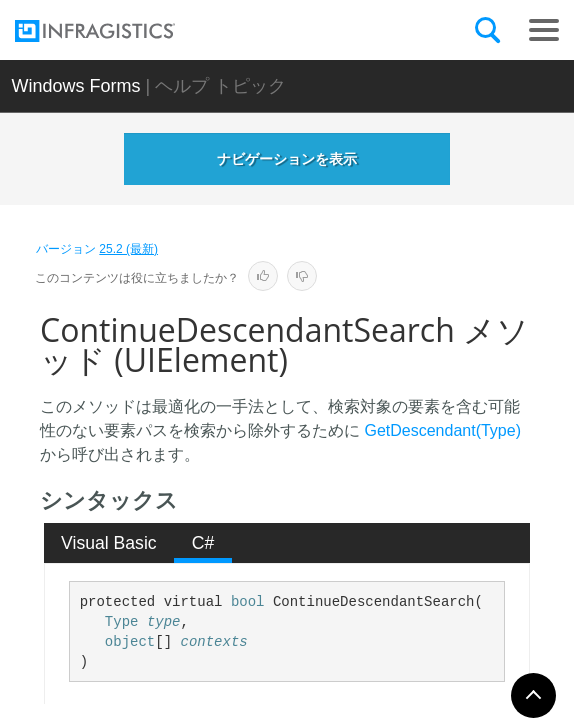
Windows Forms (75, 86)
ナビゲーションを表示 (287, 159)
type (164, 622)
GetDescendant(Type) (442, 430)
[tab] (109, 543)
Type (122, 622)
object (130, 642)
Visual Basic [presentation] (109, 543)
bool (248, 602)
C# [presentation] (203, 543)
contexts (214, 642)
